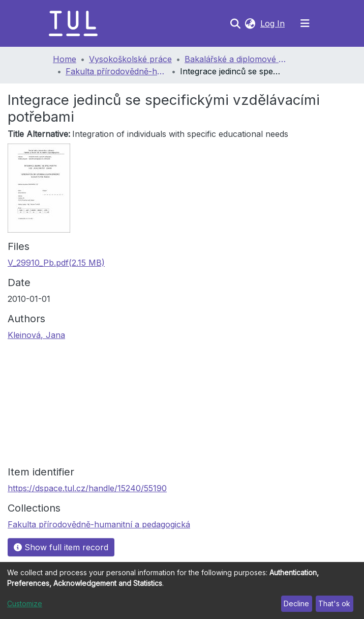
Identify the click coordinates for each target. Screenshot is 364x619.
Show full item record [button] (61, 547)
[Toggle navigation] (305, 23)
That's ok (334, 603)
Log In (274, 23)
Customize (25, 603)
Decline (296, 603)
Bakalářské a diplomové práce (235, 59)
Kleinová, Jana (36, 335)
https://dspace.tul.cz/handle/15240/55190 (87, 488)
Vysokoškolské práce (130, 59)
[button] (250, 23)
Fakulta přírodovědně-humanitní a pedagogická (116, 71)
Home (65, 59)
